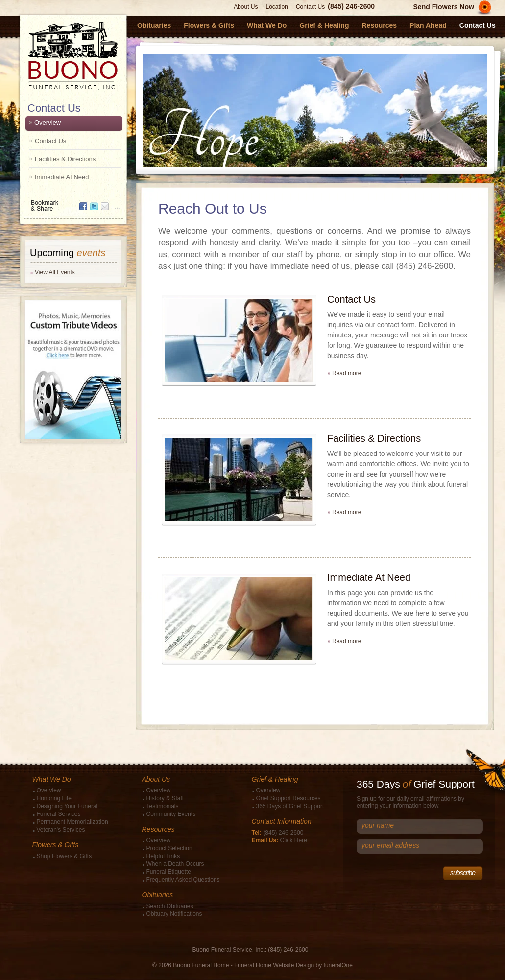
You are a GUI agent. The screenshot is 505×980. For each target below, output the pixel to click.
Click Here (294, 840)
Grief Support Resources (289, 798)
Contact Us (310, 7)
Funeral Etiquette (169, 872)
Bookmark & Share (72, 202)
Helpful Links (163, 856)
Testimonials (163, 806)
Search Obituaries (170, 906)
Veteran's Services (61, 830)
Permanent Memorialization (72, 822)
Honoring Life (54, 798)
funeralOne (338, 965)
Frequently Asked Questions (183, 880)
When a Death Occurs (175, 864)
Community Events (171, 814)
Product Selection (169, 848)
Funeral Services (59, 814)
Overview (48, 123)
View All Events (55, 272)
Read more (347, 373)
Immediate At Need (62, 177)
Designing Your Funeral (67, 806)
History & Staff (165, 798)
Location (277, 7)
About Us (246, 7)
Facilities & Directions (65, 159)
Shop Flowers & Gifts (64, 856)
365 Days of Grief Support (290, 806)
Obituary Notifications (174, 914)
